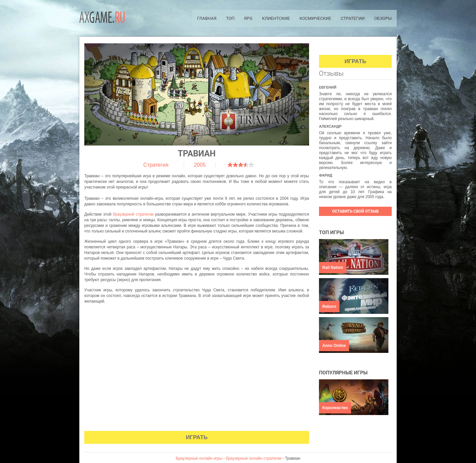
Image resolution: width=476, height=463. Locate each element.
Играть (197, 437)
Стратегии (353, 18)
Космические (315, 18)
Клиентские (276, 18)
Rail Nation (333, 268)
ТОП (230, 18)
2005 (200, 165)
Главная (207, 18)
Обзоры (383, 18)
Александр (330, 126)
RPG (248, 18)
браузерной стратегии (133, 214)
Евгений (328, 87)
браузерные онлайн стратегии (254, 458)
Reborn (329, 307)
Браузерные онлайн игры (199, 458)
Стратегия (156, 165)
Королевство (335, 408)
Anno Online (334, 346)
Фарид (326, 175)
